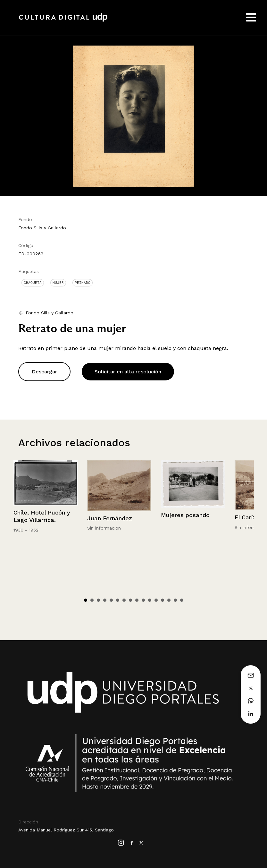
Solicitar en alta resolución (128, 372)
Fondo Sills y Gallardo (42, 228)
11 (150, 600)
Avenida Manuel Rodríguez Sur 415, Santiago (66, 830)
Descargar (44, 372)
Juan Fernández (110, 518)
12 (156, 600)
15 (175, 600)
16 (182, 600)
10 (143, 600)
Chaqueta (33, 283)
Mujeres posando (185, 515)
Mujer (58, 283)
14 (169, 600)
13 (163, 600)
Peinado (83, 283)
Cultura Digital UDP (63, 21)
